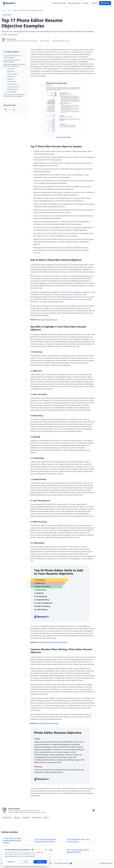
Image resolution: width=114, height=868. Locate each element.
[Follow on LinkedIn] (94, 810)
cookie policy (30, 856)
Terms (50, 863)
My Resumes (105, 3)
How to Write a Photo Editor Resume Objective (12, 61)
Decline (26, 862)
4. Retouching (11, 76)
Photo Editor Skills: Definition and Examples (52, 642)
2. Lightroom (10, 71)
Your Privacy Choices (63, 863)
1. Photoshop (11, 69)
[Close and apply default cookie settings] (46, 849)
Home (3, 10)
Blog (9, 10)
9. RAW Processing (12, 89)
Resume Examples (74, 3)
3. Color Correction (12, 74)
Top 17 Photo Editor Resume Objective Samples (12, 57)
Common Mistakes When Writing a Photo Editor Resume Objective (14, 95)
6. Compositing (11, 82)
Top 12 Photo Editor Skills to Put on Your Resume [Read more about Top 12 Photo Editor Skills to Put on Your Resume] (80, 841)
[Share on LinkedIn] (14, 110)
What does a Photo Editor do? (47, 320)
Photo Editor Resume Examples (48, 723)
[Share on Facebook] (10, 110)
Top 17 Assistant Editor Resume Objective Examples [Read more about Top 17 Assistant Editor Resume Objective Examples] (80, 851)
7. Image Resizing (12, 84)
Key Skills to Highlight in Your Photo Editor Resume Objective (14, 65)
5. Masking (10, 79)
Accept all (40, 862)
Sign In (95, 3)
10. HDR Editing (11, 92)
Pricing (85, 3)
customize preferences (11, 856)
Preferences (11, 862)
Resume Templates (59, 3)
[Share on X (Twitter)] (5, 110)
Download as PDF (63, 137)
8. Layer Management (13, 87)
